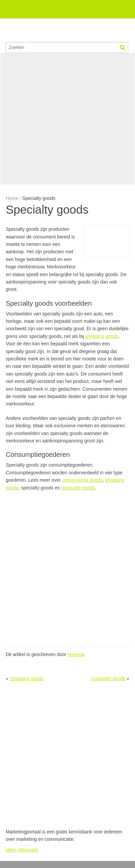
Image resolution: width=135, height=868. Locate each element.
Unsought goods (108, 679)
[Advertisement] (67, 119)
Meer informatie (22, 850)
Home (12, 198)
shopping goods (101, 336)
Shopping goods (27, 679)
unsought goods (78, 488)
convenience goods (82, 480)
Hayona (76, 654)
